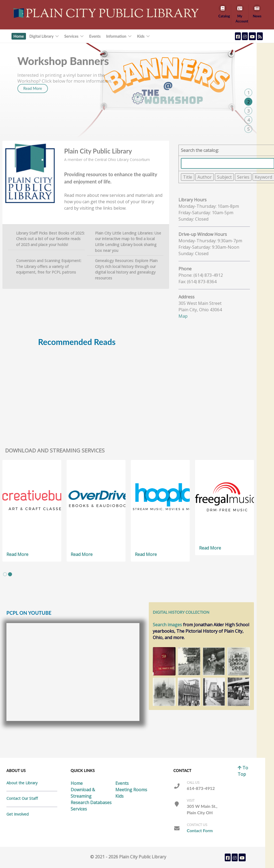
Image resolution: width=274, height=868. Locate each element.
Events (122, 783)
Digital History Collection (181, 612)
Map (183, 316)
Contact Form (200, 830)
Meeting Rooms (131, 790)
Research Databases (91, 802)
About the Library (22, 783)
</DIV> (77, 388)
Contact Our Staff (22, 798)
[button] (5, 574)
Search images (167, 625)
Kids (119, 796)
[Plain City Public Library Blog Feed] (260, 36)
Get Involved (18, 814)
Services (79, 809)
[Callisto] (107, 13)
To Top (243, 771)
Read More (33, 100)
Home (77, 783)
